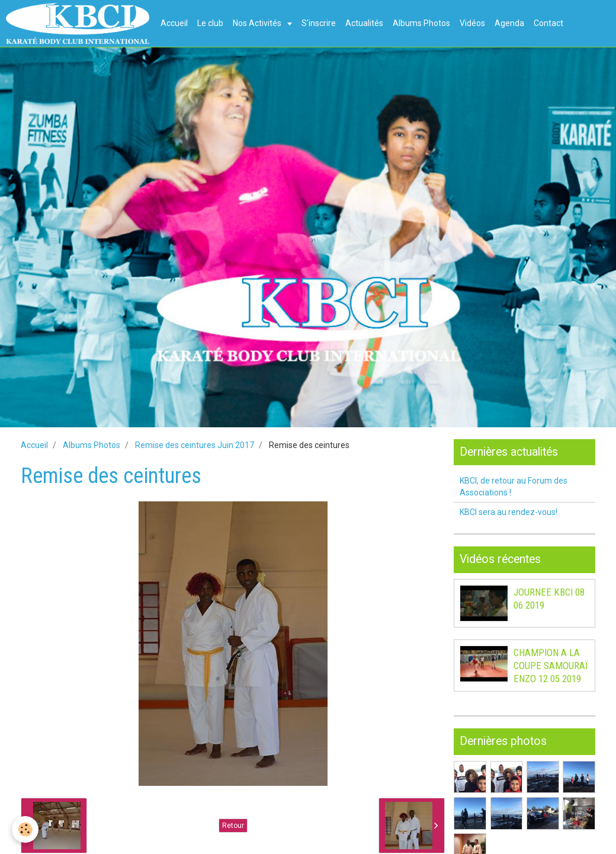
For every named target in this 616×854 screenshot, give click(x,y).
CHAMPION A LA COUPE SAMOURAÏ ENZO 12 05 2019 (551, 666)
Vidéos (472, 23)
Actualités (364, 23)
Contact (548, 23)
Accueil (174, 23)
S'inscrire (319, 23)
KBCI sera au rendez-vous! (508, 512)
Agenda (509, 23)
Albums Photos (421, 23)
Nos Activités (258, 23)
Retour (233, 826)
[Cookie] (25, 829)
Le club (210, 23)
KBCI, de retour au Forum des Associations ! (514, 487)
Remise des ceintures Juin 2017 (195, 445)
